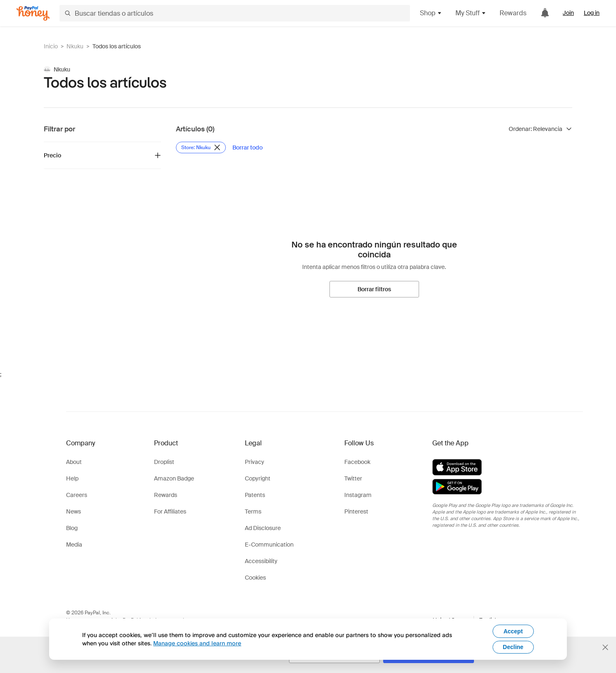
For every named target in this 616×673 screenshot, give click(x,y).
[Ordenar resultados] (540, 129)
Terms (253, 511)
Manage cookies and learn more (197, 643)
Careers (77, 495)
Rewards (513, 13)
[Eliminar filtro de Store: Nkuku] (201, 147)
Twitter (353, 478)
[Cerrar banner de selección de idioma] (605, 647)
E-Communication (269, 545)
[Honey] (33, 13)
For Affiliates (170, 511)
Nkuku (75, 46)
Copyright (258, 478)
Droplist (164, 462)
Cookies (255, 578)
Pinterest (356, 511)
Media (74, 545)
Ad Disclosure (263, 528)
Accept (513, 631)
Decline (513, 647)
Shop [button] (431, 13)
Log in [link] (592, 13)
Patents (255, 495)
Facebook (357, 462)
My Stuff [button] (471, 13)
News (73, 511)
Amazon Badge (174, 478)
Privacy (255, 462)
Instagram (358, 495)
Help (72, 478)
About (74, 462)
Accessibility (261, 561)
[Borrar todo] (248, 147)
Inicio (51, 46)
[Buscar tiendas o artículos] (235, 13)
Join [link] (568, 13)
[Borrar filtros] (374, 289)
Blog (72, 528)
